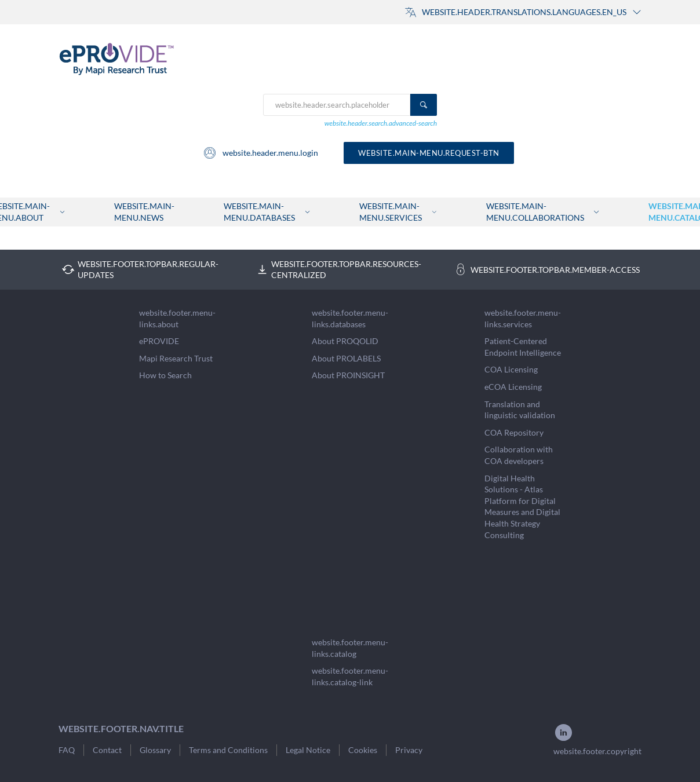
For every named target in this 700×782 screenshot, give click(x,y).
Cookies (363, 750)
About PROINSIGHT (348, 375)
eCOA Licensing (513, 387)
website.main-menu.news (144, 212)
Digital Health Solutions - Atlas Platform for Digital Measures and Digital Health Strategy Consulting (522, 507)
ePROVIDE (159, 341)
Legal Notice (308, 750)
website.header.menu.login (260, 153)
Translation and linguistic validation (520, 410)
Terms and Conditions (228, 750)
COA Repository (514, 432)
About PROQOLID (345, 341)
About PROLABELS (346, 358)
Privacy (409, 750)
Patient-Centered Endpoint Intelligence (523, 347)
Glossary (155, 750)
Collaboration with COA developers (519, 455)
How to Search (165, 375)
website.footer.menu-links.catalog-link (350, 676)
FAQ (67, 750)
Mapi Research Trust (176, 358)
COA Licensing (511, 369)
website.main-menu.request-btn (429, 153)
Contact (107, 750)
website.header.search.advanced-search (381, 123)
